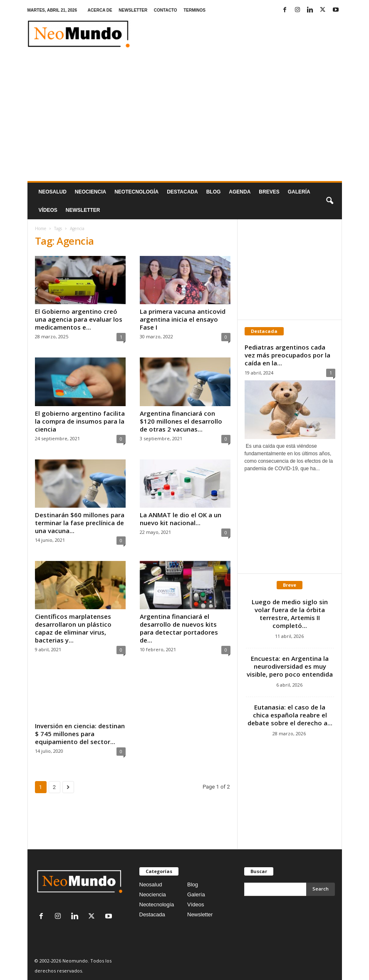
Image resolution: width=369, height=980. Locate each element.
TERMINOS (194, 10)
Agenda (240, 192)
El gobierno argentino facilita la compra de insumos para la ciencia (80, 421)
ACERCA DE (100, 10)
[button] (329, 201)
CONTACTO (166, 10)
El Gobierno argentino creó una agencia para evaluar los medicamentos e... (79, 319)
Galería (299, 192)
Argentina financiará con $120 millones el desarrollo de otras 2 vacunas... (181, 421)
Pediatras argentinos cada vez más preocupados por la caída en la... (287, 355)
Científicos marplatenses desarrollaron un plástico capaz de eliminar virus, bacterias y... (73, 628)
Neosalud (53, 192)
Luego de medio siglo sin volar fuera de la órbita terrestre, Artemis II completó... (290, 614)
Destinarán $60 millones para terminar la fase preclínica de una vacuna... (80, 523)
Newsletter (200, 914)
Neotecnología (157, 904)
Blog (214, 192)
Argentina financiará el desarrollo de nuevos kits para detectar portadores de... (179, 628)
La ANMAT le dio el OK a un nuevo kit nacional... (181, 519)
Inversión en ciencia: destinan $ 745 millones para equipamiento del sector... (80, 734)
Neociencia (90, 192)
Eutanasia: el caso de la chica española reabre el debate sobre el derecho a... (290, 715)
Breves (269, 192)
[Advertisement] (185, 119)
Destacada (182, 192)
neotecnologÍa (136, 192)
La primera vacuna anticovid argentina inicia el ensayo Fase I (183, 319)
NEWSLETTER (133, 10)
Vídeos (48, 210)
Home (41, 228)
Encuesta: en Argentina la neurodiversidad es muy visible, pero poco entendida (290, 666)
